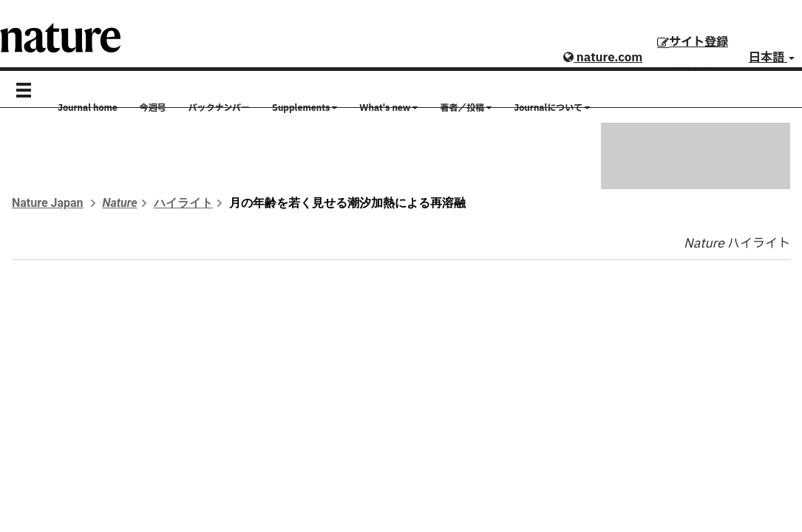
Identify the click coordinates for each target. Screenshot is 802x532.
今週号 (153, 108)
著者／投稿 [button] (466, 108)
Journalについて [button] (552, 108)
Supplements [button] (305, 108)
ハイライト (183, 203)
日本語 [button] (772, 58)
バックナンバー (219, 108)
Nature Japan (48, 203)
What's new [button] (388, 108)
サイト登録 (693, 42)
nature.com (603, 58)
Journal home (88, 108)
